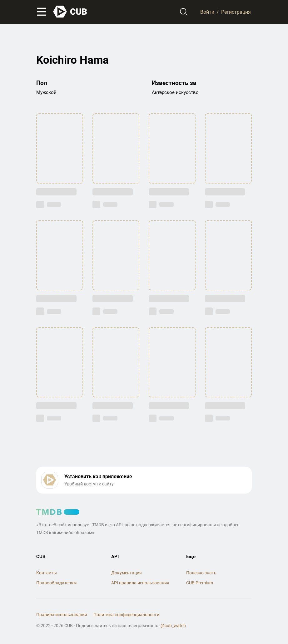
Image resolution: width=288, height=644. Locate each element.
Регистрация (236, 12)
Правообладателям (56, 583)
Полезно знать (201, 573)
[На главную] (70, 12)
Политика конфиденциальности (126, 615)
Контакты (47, 573)
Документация (127, 573)
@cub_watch (173, 626)
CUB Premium (200, 583)
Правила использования (62, 615)
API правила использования (140, 583)
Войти (207, 12)
